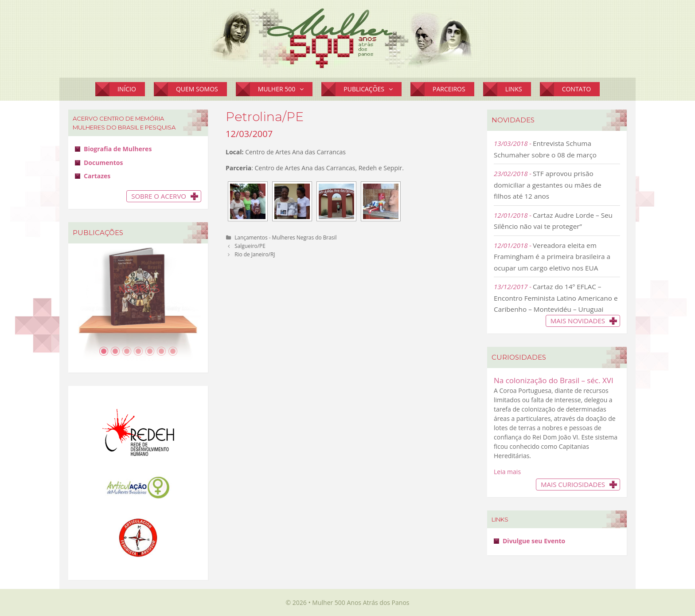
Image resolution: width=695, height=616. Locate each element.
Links (514, 89)
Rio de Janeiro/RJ (255, 254)
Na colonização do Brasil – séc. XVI (554, 380)
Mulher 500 (285, 89)
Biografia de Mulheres (118, 149)
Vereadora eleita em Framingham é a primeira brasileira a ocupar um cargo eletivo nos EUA (552, 257)
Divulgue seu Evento (534, 541)
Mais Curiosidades (573, 484)
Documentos (103, 163)
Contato (576, 89)
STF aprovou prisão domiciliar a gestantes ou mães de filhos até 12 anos (548, 185)
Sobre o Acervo (159, 196)
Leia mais (507, 472)
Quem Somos (197, 89)
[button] (304, 89)
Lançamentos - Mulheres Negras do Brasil (285, 237)
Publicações (373, 89)
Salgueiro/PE (250, 246)
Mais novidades (578, 321)
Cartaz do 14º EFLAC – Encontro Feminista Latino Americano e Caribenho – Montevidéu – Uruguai (556, 298)
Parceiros (449, 89)
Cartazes (97, 176)
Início (127, 89)
